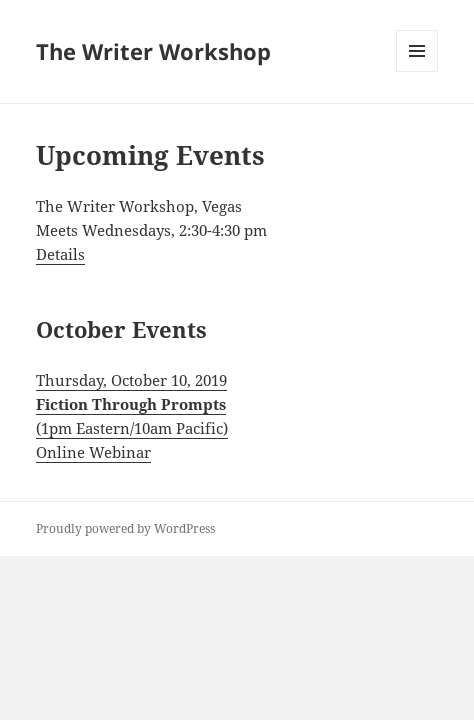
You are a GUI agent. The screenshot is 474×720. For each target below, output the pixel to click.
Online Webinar (93, 452)
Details (60, 254)
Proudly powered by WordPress (125, 528)
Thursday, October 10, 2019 (131, 380)
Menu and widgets (417, 71)
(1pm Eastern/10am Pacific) (132, 428)
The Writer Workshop (153, 51)
